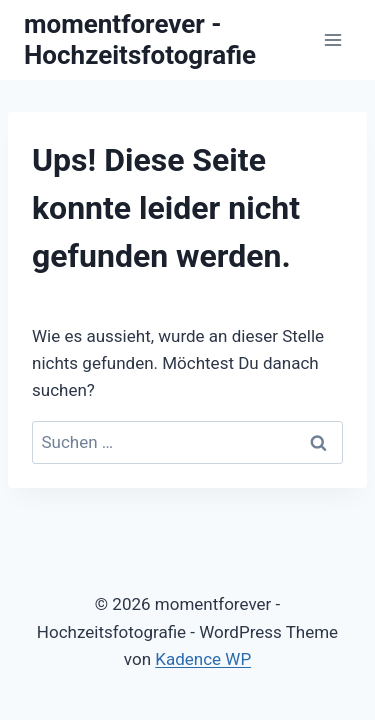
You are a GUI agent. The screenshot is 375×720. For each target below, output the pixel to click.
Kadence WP (203, 659)
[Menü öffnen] (332, 39)
